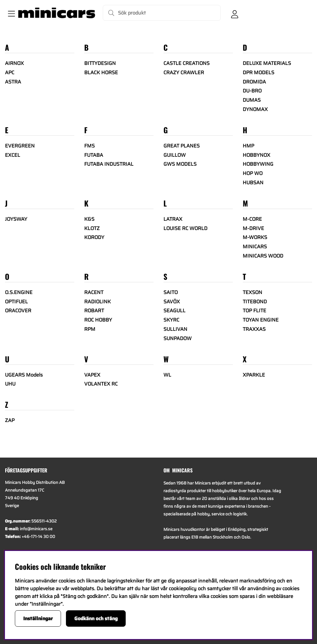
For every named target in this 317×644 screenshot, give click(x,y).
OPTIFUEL (16, 302)
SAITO (171, 292)
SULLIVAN (175, 329)
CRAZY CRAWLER (184, 73)
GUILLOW (175, 155)
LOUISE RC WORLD (185, 228)
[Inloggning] (235, 13)
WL (167, 375)
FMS (89, 146)
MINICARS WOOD (263, 256)
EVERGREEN (20, 146)
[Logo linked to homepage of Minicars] (57, 13)
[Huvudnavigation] (10, 13)
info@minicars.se (36, 529)
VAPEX (92, 375)
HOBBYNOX (256, 155)
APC (10, 73)
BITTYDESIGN (100, 63)
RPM (90, 329)
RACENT (94, 292)
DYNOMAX (255, 109)
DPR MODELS (258, 73)
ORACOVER (18, 311)
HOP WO (253, 173)
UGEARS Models (24, 375)
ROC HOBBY (98, 320)
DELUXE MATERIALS (267, 63)
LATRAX (173, 219)
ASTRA (13, 82)
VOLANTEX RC (101, 384)
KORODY (94, 237)
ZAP (10, 420)
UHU (10, 384)
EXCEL (13, 155)
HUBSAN (253, 183)
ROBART (94, 311)
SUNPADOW (178, 338)
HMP (248, 146)
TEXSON (252, 292)
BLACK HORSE (101, 73)
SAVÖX (172, 302)
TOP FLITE (254, 311)
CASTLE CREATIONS (187, 63)
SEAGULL (174, 311)
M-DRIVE (253, 228)
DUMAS (252, 100)
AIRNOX (14, 63)
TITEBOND (255, 302)
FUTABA (94, 155)
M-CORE (252, 219)
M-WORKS (255, 237)
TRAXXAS (254, 329)
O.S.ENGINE (19, 292)
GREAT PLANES (182, 146)
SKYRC (171, 320)
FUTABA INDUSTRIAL (109, 164)
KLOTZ (92, 228)
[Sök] (162, 13)
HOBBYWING (258, 164)
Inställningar (38, 618)
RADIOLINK (98, 302)
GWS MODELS (180, 164)
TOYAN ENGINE (261, 320)
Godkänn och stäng (96, 618)
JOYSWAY (16, 219)
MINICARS (255, 247)
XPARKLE (254, 375)
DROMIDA (254, 82)
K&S (89, 219)
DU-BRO (252, 91)
